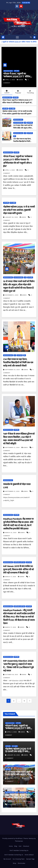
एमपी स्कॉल (17, 71)
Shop (14, 863)
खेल (15, 136)
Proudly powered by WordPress (13, 838)
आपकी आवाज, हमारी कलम (19, 562)
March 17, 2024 (11, 577)
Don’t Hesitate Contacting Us (19, 850)
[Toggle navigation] (17, 37)
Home (11, 846)
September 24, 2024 (13, 370)
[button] (31, 37)
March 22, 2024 (11, 533)
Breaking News (8, 71)
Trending (30, 92)
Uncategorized (18, 123)
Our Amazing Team (19, 859)
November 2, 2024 (12, 295)
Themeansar (19, 841)
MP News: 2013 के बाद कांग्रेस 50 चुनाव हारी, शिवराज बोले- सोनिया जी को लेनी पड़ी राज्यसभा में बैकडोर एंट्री (18, 569)
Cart (20, 846)
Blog (16, 846)
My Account (7, 859)
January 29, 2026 (12, 217)
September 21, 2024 (13, 447)
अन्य (25, 123)
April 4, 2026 (10, 80)
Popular (18, 92)
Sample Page (30, 859)
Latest (7, 92)
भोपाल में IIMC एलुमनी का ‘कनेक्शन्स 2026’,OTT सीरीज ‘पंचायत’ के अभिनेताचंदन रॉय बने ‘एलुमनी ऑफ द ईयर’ (17, 103)
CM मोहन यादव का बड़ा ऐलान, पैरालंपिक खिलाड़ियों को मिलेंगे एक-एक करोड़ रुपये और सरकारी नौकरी (18, 362)
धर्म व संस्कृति (12, 109)
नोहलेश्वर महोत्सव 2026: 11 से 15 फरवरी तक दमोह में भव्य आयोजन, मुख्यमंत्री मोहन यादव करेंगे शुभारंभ (19, 210)
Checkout (26, 846)
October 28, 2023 (12, 675)
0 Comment (9, 758)
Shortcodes (21, 863)
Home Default (29, 855)
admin (20, 80)
